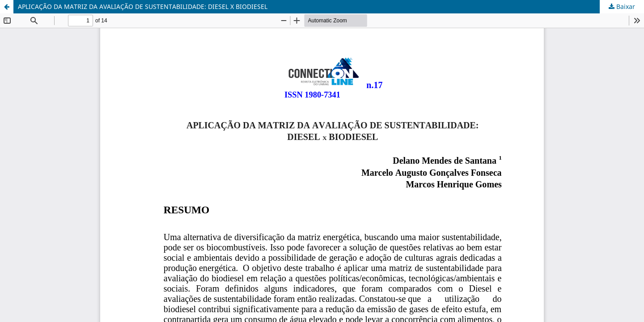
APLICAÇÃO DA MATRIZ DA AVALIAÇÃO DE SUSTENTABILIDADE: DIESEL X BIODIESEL (143, 6)
